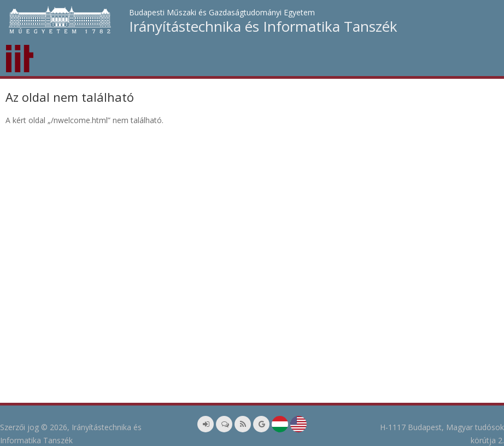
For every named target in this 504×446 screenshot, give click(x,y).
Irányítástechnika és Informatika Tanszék (263, 26)
